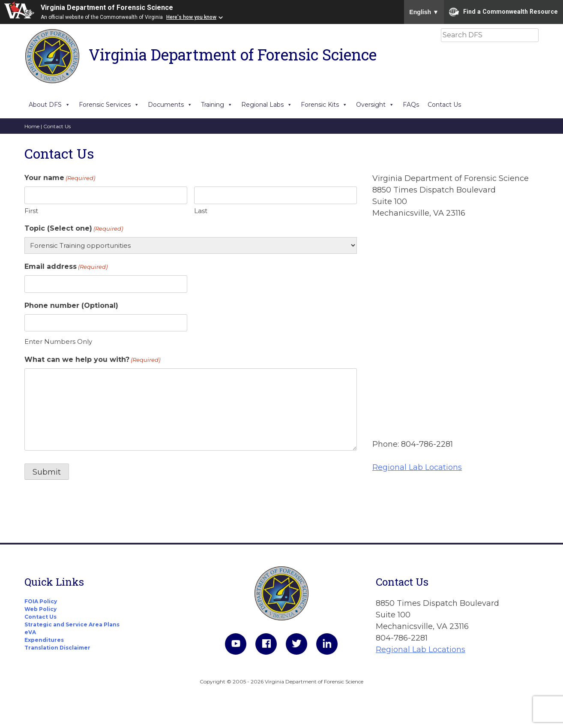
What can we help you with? (92, 360)
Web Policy (40, 609)
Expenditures (44, 640)
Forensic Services (109, 105)
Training (217, 105)
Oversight (375, 105)
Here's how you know (191, 17)
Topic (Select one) (74, 229)
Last (201, 211)
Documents (170, 105)
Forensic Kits (324, 105)
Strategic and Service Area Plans (72, 624)
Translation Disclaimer (57, 648)
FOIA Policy (41, 601)
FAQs (411, 105)
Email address (66, 267)
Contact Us (444, 105)
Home (32, 126)
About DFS (49, 105)
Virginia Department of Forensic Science (107, 8)
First (31, 211)
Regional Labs (267, 105)
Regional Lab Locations (417, 467)
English (424, 12)
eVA (30, 632)
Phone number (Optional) (71, 305)
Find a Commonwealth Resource (503, 12)
